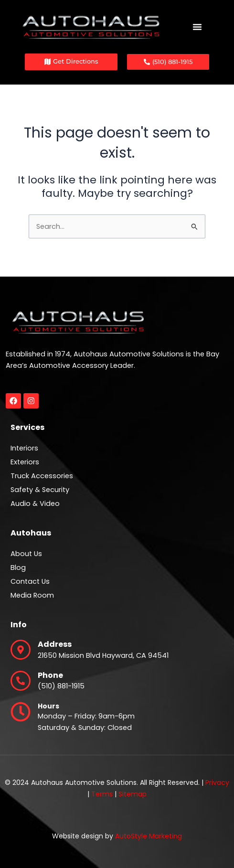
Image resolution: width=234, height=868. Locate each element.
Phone (50, 675)
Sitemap (133, 794)
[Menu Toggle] (197, 27)
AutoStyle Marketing (149, 836)
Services (27, 427)
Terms (102, 794)
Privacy (217, 782)
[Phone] (21, 681)
